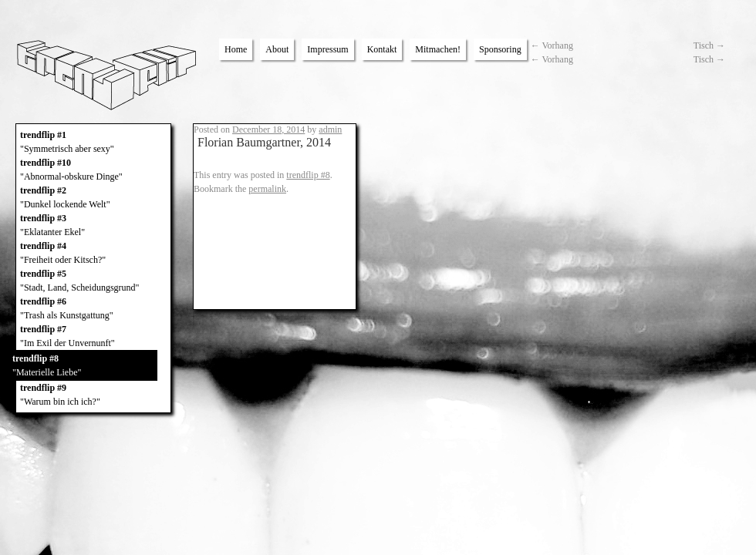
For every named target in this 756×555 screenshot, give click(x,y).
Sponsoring (500, 49)
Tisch (709, 45)
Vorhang (552, 45)
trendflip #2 (93, 198)
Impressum (327, 49)
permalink (267, 189)
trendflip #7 (93, 337)
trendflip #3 (93, 226)
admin (330, 129)
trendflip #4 (93, 254)
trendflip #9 (93, 395)
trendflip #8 (84, 366)
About (277, 49)
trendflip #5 (93, 281)
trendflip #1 (93, 143)
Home (236, 49)
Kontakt (382, 49)
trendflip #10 (93, 170)
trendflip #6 (93, 309)
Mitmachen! (438, 49)
